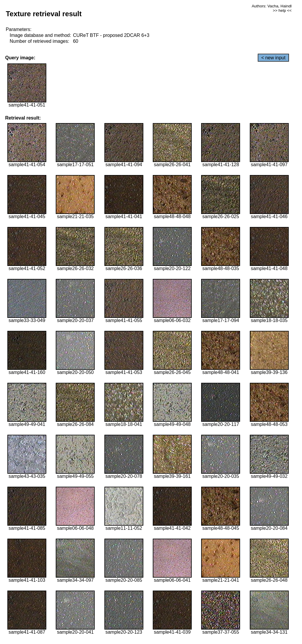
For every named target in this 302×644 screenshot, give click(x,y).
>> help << (282, 10)
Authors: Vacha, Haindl (271, 6)
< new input (273, 58)
